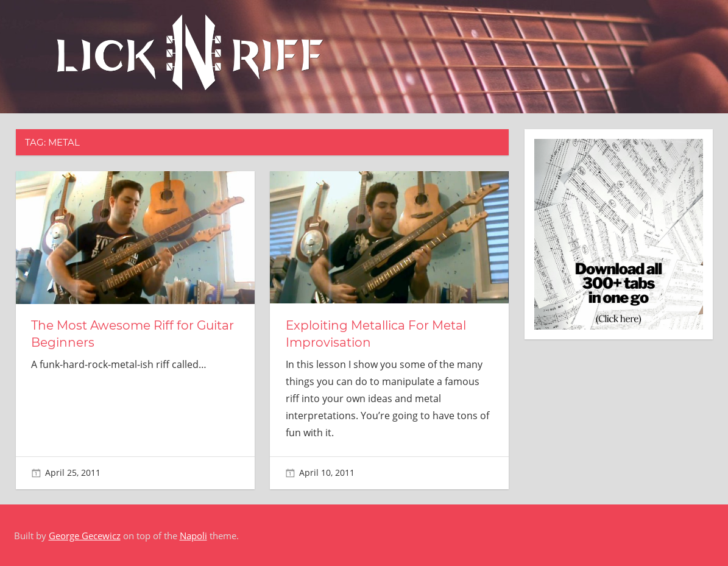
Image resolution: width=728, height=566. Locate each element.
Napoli (193, 536)
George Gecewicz (85, 536)
